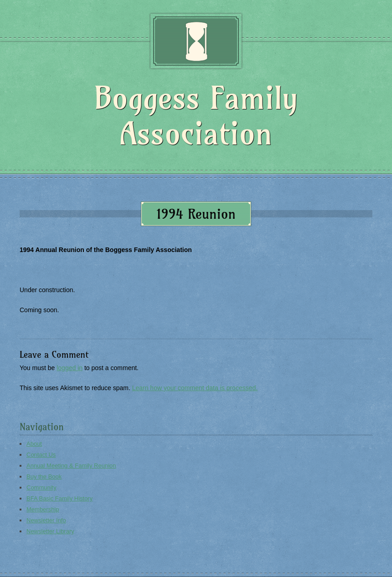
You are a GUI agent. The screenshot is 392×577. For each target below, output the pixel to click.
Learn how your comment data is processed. (195, 388)
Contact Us (41, 455)
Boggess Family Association (196, 116)
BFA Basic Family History (59, 498)
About (34, 444)
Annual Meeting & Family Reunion (71, 466)
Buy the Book (44, 477)
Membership (43, 509)
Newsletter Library (50, 531)
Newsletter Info (46, 520)
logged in (70, 368)
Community (41, 487)
